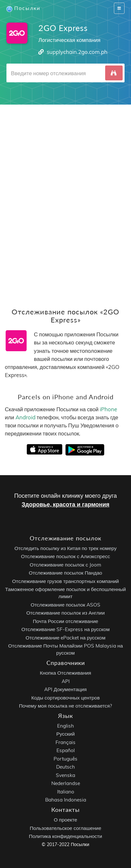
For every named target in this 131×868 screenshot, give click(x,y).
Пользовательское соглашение (65, 828)
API (66, 681)
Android (25, 417)
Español (66, 750)
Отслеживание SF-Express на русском (65, 629)
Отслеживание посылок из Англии (66, 613)
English (65, 725)
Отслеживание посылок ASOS (65, 604)
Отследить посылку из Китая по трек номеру (66, 548)
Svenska (65, 775)
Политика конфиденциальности (66, 836)
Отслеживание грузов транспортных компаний (66, 581)
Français (65, 742)
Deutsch (65, 767)
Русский (65, 734)
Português (65, 758)
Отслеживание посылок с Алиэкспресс (65, 556)
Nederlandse (66, 783)
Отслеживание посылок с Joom (65, 564)
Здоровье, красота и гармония (65, 504)
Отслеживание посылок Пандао (65, 573)
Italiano (66, 791)
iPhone (108, 409)
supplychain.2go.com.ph (77, 52)
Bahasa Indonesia (66, 800)
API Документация (65, 689)
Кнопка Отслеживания (66, 673)
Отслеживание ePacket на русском (65, 637)
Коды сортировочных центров (65, 697)
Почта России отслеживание (66, 621)
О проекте (65, 820)
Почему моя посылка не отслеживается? (66, 706)
